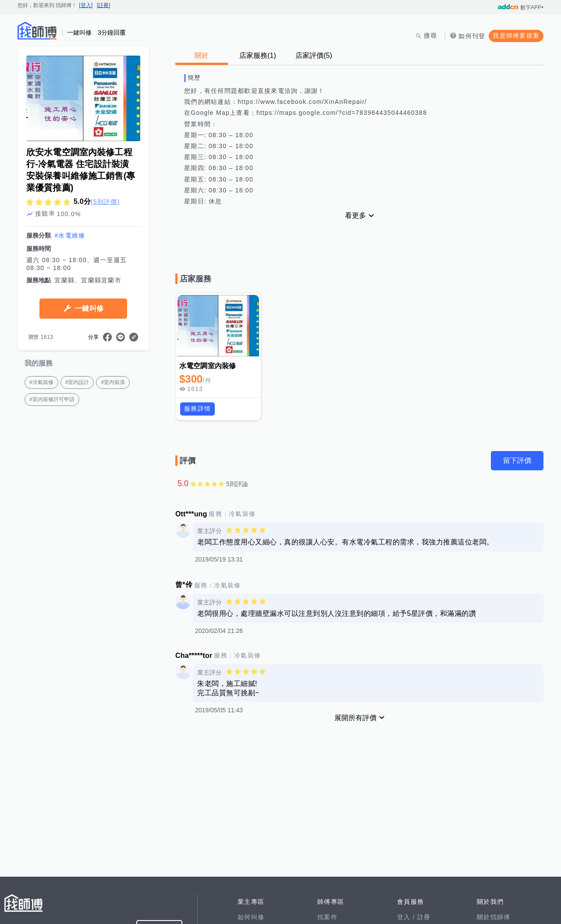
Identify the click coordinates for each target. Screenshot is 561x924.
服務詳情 (197, 409)
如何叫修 (251, 917)
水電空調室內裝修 (208, 366)
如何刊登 (472, 36)
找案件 (327, 917)
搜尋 (431, 36)
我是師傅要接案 (516, 36)
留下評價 (517, 460)
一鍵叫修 (89, 308)
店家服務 (258, 55)
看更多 (355, 215)
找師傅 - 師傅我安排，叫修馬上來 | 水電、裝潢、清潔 (37, 31)
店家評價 (314, 55)
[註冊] (104, 5)
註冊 (424, 917)
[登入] (86, 5)
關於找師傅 (494, 917)
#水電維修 (70, 235)
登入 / (407, 917)
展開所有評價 (355, 718)
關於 (202, 55)
